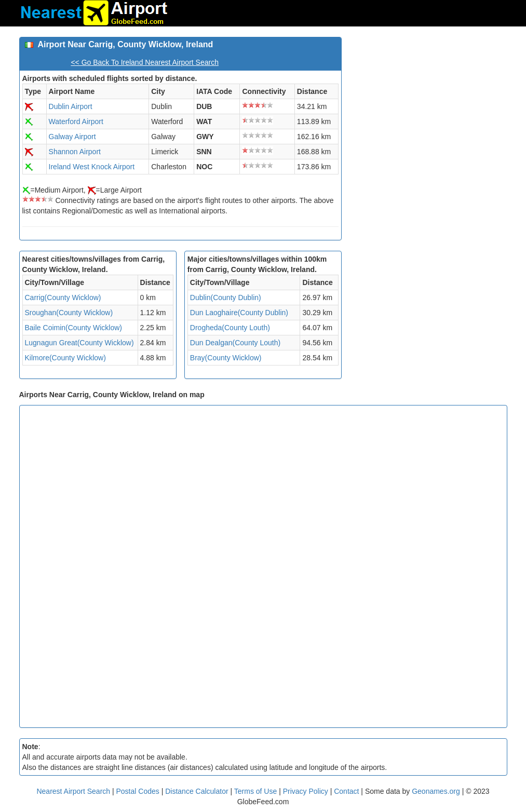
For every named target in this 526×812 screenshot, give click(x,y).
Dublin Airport (71, 106)
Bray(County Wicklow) (226, 358)
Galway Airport (72, 137)
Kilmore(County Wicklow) (65, 358)
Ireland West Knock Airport (92, 167)
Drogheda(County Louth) (230, 328)
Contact (346, 791)
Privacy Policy (307, 791)
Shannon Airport (75, 152)
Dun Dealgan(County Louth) (235, 343)
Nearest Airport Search (73, 791)
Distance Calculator (197, 791)
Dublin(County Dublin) (226, 297)
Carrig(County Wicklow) (63, 297)
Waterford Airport (76, 121)
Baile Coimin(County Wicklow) (74, 328)
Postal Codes (138, 791)
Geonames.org (436, 791)
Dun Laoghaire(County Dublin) (239, 313)
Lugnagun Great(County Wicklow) (79, 343)
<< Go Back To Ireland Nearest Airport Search (145, 62)
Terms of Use (257, 791)
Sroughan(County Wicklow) (69, 313)
